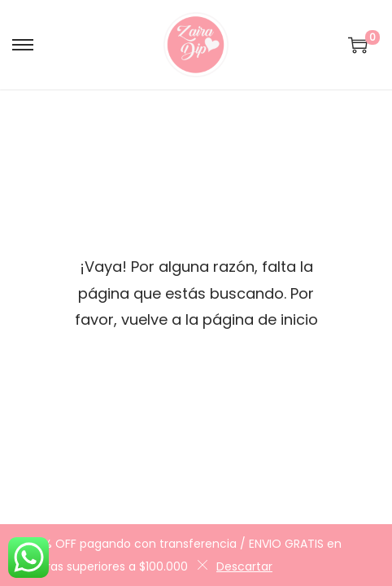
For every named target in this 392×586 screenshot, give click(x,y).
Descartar (235, 566)
